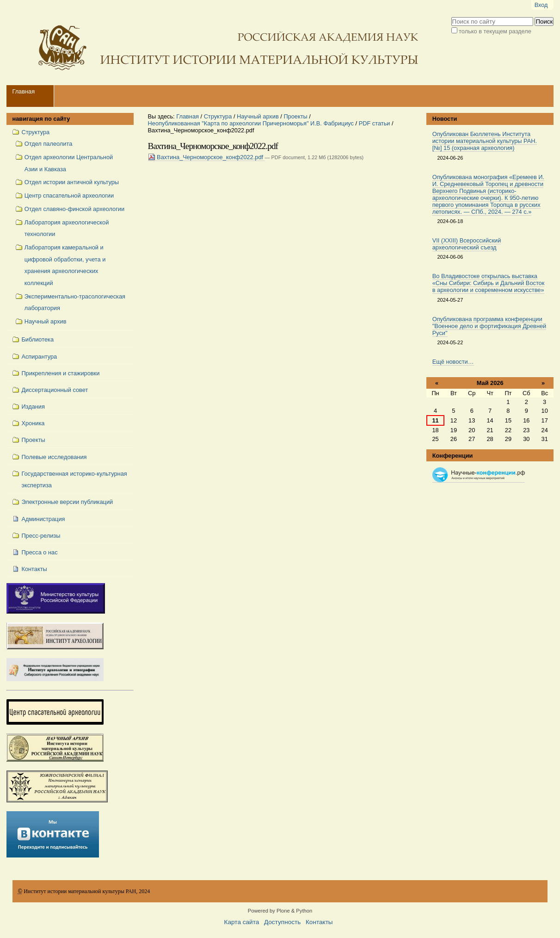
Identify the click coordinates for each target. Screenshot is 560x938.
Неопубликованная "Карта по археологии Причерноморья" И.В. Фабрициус (251, 123)
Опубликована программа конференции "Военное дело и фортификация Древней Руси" (489, 326)
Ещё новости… (453, 362)
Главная (23, 91)
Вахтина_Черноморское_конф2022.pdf (206, 157)
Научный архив (258, 116)
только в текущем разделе (495, 31)
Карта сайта (242, 922)
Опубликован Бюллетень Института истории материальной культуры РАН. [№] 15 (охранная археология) (485, 141)
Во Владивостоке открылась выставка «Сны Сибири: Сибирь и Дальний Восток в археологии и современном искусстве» (489, 283)
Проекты (295, 116)
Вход (541, 5)
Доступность (282, 922)
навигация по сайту (41, 119)
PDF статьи (375, 123)
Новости (445, 119)
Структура (218, 116)
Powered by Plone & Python (280, 911)
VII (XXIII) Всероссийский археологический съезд (467, 244)
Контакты (319, 922)
